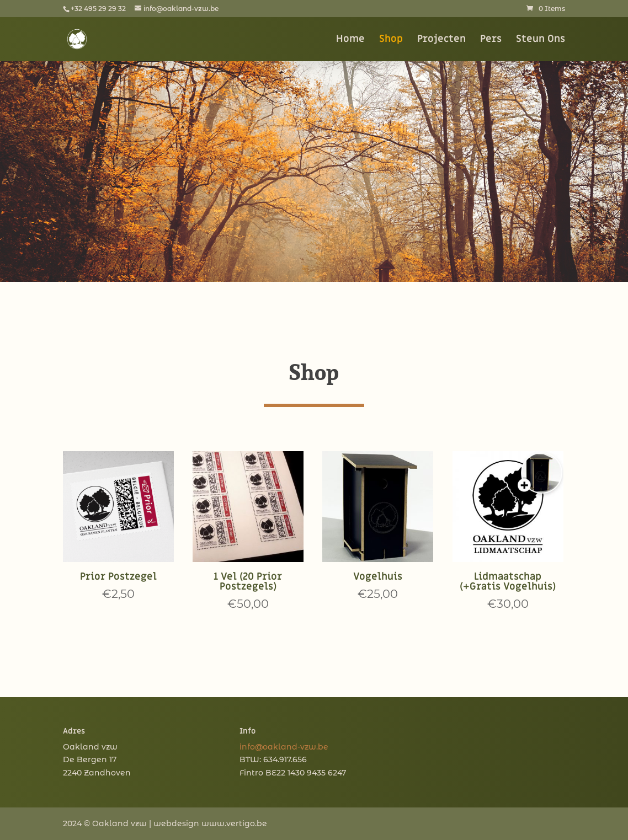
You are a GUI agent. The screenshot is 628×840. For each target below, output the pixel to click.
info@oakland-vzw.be (284, 747)
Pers (491, 40)
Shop (391, 40)
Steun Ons (541, 40)
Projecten (441, 40)
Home (350, 40)
